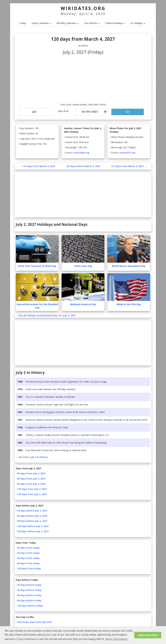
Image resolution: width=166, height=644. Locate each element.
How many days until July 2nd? (35, 622)
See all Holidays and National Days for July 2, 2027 (47, 315)
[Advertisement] (83, 79)
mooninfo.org (127, 153)
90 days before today (29, 600)
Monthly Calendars (68, 23)
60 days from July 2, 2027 (31, 479)
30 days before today (29, 585)
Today (23, 23)
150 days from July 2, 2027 (32, 494)
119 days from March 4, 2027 (39, 166)
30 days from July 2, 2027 (31, 473)
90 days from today (28, 563)
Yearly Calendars (41, 23)
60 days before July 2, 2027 (32, 516)
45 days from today (28, 553)
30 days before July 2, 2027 (32, 511)
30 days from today (28, 548)
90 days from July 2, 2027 (31, 484)
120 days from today (29, 568)
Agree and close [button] (148, 635)
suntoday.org (81, 153)
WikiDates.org (83, 8)
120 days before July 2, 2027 (33, 526)
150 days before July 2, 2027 (33, 531)
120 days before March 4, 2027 (83, 166)
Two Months (92, 23)
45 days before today (29, 590)
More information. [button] (117, 639)
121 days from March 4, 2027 (127, 166)
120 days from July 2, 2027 (32, 489)
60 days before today (29, 595)
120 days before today (30, 606)
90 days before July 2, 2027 (32, 521)
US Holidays (138, 23)
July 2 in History (39, 457)
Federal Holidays (115, 23)
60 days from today (28, 558)
